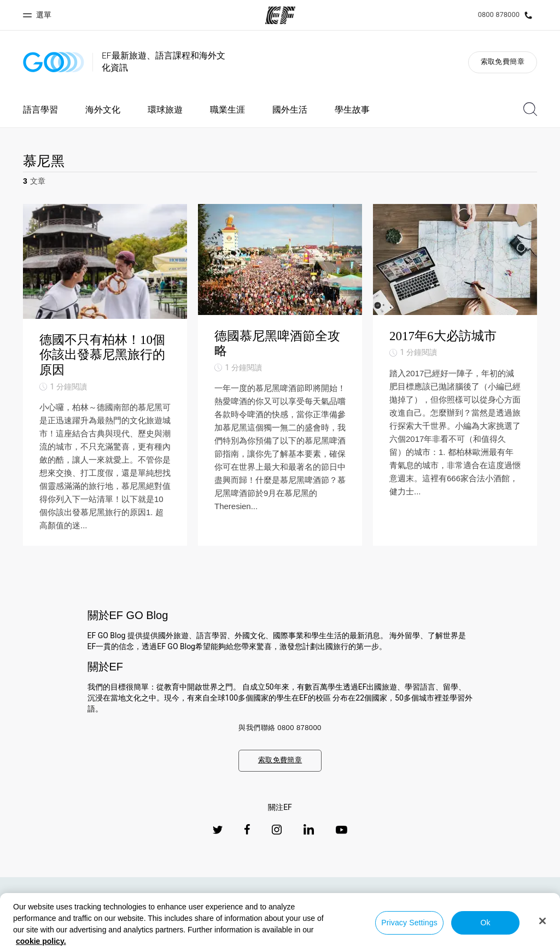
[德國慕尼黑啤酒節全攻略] (280, 375)
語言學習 (40, 110)
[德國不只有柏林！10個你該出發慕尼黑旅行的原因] (105, 375)
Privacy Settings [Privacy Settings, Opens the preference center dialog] (409, 923)
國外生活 (290, 110)
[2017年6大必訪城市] (455, 375)
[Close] (542, 921)
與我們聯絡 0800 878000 (280, 728)
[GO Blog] (54, 62)
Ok (485, 923)
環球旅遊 (165, 110)
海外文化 (103, 110)
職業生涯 (227, 110)
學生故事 (352, 110)
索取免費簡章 (503, 62)
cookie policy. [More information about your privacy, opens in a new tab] (41, 941)
